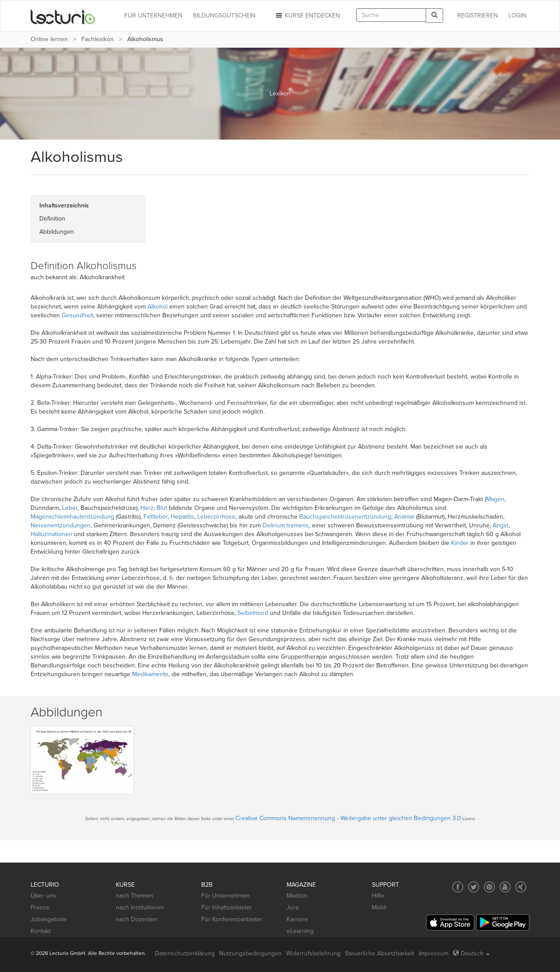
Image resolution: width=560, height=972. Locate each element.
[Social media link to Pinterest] (489, 887)
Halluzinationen (51, 534)
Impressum (434, 953)
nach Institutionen (140, 907)
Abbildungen (57, 232)
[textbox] (391, 15)
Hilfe (378, 896)
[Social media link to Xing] (521, 887)
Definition (52, 219)
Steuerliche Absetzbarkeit (380, 953)
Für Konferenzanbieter (232, 919)
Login (517, 16)
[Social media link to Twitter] (474, 887)
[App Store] (450, 923)
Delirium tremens (286, 525)
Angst (500, 525)
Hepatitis (182, 517)
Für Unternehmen (226, 896)
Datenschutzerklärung (185, 953)
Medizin (297, 896)
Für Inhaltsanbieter (227, 907)
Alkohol (157, 307)
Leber (70, 508)
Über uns (43, 896)
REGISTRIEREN (478, 16)
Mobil (379, 907)
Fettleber (156, 517)
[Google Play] (503, 922)
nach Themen (135, 896)
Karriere (297, 919)
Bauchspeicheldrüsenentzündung (345, 517)
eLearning (300, 931)
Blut (162, 508)
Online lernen (49, 39)
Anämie (404, 517)
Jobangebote (49, 919)
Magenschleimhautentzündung (72, 517)
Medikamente (150, 674)
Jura (292, 907)
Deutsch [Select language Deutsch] (471, 953)
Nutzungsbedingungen (250, 953)
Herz (147, 508)
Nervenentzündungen (61, 525)
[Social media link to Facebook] (458, 887)
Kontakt (41, 931)
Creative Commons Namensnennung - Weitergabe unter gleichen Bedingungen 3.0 (348, 818)
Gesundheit (77, 315)
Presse (40, 907)
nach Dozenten (137, 919)
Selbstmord (253, 613)
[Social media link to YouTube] (505, 887)
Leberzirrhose (216, 517)
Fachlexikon (98, 39)
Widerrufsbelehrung (313, 953)
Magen (495, 499)
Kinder (460, 543)
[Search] (434, 16)
